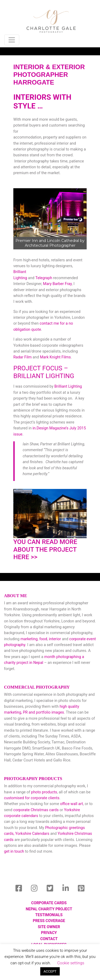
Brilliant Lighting (68, 386)
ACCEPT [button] (50, 971)
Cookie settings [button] (71, 963)
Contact (49, 939)
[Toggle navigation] (12, 40)
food (43, 639)
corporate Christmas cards (37, 810)
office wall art (71, 804)
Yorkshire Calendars (32, 834)
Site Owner (49, 927)
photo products (44, 792)
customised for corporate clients (32, 798)
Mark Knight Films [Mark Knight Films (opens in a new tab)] (55, 357)
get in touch (14, 851)
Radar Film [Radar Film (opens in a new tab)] (23, 357)
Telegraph (44, 278)
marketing (29, 639)
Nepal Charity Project (49, 909)
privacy (49, 933)
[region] (50, 219)
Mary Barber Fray (57, 284)
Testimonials (49, 915)
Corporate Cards (49, 903)
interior (55, 639)
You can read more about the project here (45, 550)
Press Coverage (49, 921)
